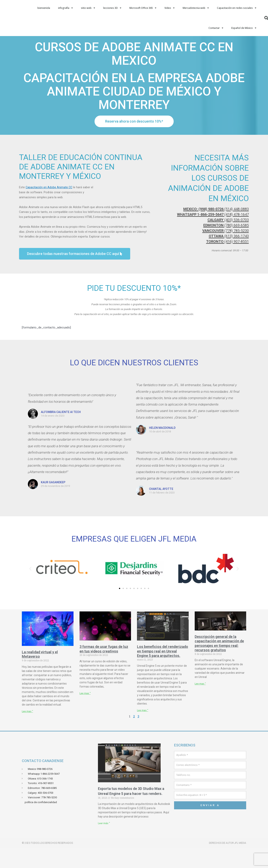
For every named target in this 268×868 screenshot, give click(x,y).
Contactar (216, 28)
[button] (30, 589)
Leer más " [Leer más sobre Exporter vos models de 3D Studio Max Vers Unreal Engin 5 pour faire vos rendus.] (104, 843)
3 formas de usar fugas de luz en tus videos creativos (104, 669)
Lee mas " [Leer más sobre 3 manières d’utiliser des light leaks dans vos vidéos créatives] (85, 713)
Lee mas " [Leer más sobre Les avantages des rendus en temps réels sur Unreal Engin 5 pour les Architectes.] (143, 730)
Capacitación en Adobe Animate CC (49, 207)
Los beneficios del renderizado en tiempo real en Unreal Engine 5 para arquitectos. (163, 671)
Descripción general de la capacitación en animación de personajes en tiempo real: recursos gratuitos (219, 663)
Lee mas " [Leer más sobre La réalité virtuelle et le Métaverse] (27, 731)
